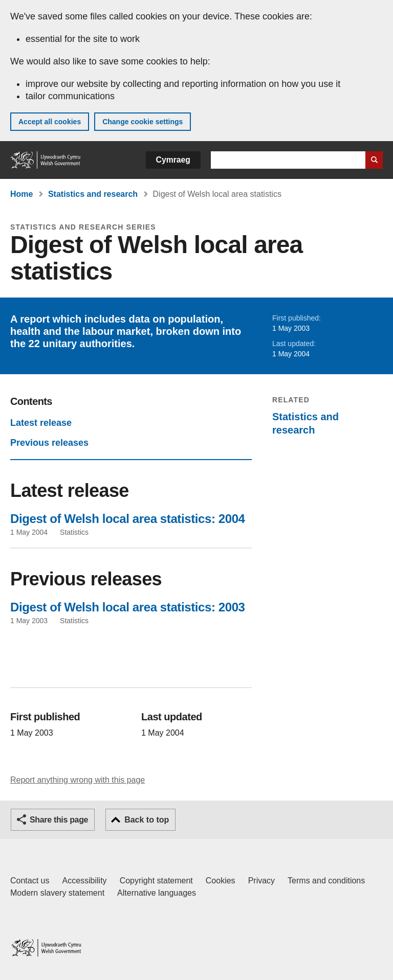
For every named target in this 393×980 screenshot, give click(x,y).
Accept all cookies (50, 122)
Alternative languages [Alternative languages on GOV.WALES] (157, 893)
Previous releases (49, 443)
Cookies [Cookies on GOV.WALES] (221, 881)
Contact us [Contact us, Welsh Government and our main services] (30, 881)
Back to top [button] (147, 820)
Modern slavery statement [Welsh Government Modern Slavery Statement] (57, 893)
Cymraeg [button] (173, 160)
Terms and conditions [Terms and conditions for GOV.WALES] (326, 881)
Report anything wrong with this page (78, 780)
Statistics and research (93, 194)
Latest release (41, 423)
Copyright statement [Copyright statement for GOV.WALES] (156, 881)
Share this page (59, 820)
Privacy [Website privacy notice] (261, 881)
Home (21, 194)
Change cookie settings (143, 122)
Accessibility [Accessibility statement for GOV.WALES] (84, 881)
